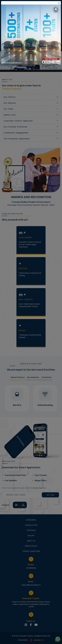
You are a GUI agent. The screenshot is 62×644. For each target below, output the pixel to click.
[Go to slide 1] (27, 52)
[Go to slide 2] (31, 52)
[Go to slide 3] (35, 52)
